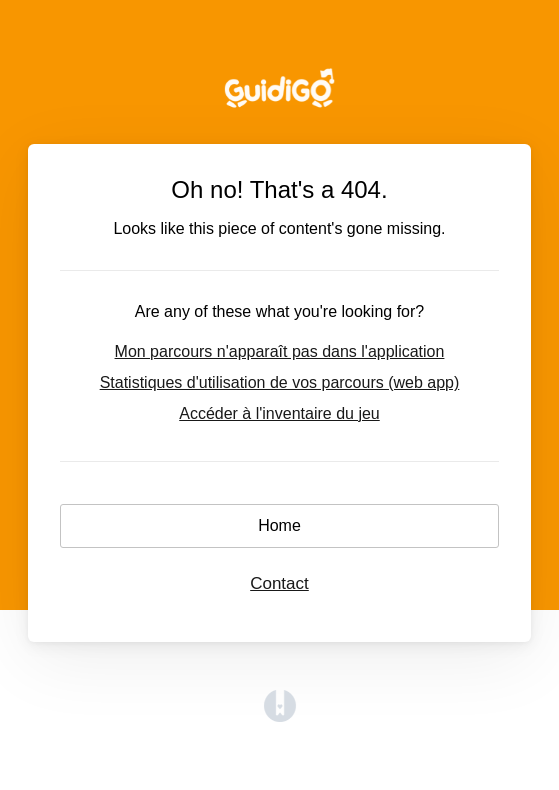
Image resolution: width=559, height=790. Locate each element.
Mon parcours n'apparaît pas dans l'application (280, 351)
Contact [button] (279, 583)
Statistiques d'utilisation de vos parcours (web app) (280, 382)
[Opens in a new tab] (280, 716)
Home (279, 525)
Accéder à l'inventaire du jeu (279, 413)
